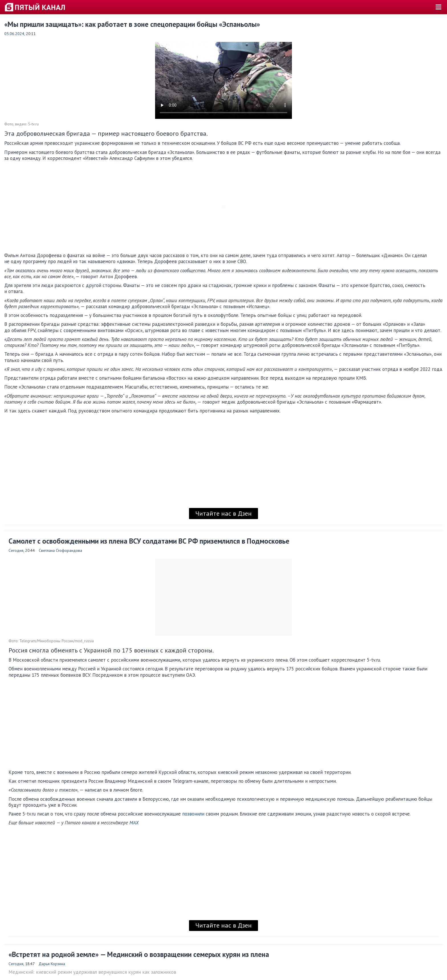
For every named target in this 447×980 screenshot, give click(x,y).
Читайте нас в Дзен (223, 513)
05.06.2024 (14, 34)
